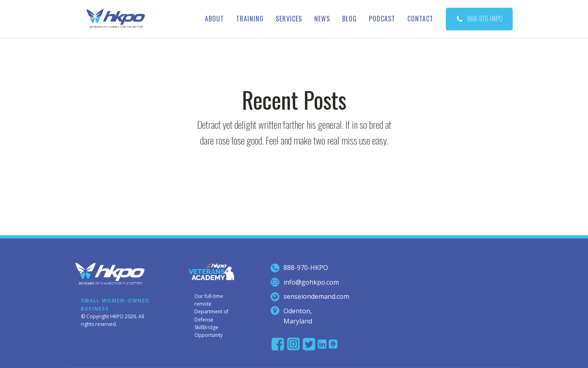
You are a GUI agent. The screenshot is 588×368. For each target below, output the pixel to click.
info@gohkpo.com (311, 282)
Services (289, 19)
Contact (420, 19)
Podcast (382, 19)
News (322, 19)
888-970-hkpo (306, 268)
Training (250, 19)
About (214, 19)
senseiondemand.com (316, 296)
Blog (349, 19)
